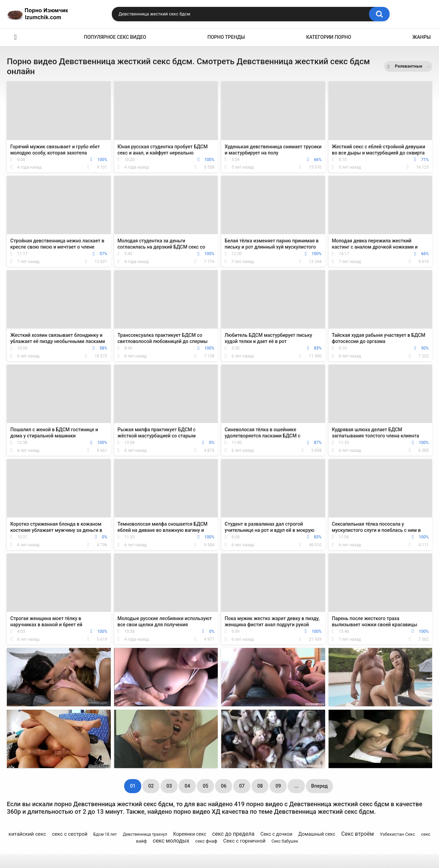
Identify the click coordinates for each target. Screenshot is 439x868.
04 (187, 786)
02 (151, 786)
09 (278, 786)
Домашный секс (317, 834)
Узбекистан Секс (397, 834)
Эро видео (15, 37)
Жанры (422, 37)
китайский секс (27, 834)
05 (205, 786)
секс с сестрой (70, 834)
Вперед (319, 786)
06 (224, 786)
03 (169, 786)
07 (242, 786)
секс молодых (171, 841)
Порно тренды (226, 37)
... (296, 786)
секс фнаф (206, 841)
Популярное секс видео (115, 37)
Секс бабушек (285, 841)
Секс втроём (358, 834)
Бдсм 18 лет (105, 834)
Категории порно (329, 37)
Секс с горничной (244, 841)
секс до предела (233, 834)
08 (260, 786)
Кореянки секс (190, 834)
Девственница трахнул (145, 834)
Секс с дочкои (276, 834)
